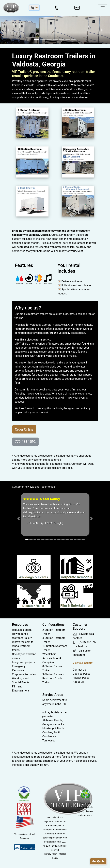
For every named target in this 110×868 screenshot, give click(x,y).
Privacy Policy (81, 678)
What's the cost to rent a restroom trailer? (23, 646)
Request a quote (22, 630)
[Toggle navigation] (103, 8)
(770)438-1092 (85, 642)
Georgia (47, 724)
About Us (78, 682)
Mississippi (49, 728)
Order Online (24, 429)
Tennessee (49, 741)
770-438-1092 (25, 442)
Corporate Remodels (24, 674)
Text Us (82, 646)
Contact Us (79, 670)
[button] (8, 30)
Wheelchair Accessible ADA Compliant (52, 658)
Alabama (48, 720)
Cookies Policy (82, 674)
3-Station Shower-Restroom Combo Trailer (53, 678)
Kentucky (58, 724)
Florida (58, 720)
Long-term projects (23, 662)
